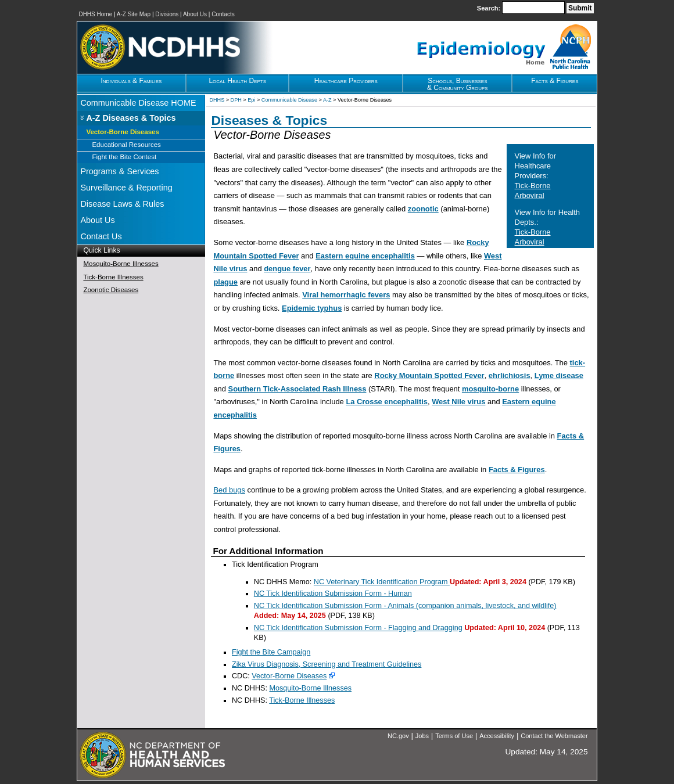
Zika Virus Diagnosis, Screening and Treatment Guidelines (327, 664)
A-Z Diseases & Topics (131, 118)
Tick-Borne (533, 186)
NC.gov (398, 736)
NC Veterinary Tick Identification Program (382, 582)
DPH (236, 100)
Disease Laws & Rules (122, 204)
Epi (251, 100)
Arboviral (530, 195)
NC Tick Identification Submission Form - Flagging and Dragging (358, 628)
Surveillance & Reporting (126, 188)
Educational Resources (126, 145)
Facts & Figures (517, 470)
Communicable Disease (289, 100)
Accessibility (497, 736)
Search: (490, 8)
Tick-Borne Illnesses (113, 277)
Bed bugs (229, 490)
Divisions (167, 14)
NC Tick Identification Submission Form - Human (333, 594)
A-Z (327, 100)
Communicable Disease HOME (138, 103)
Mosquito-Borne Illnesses (121, 264)
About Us (195, 14)
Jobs (422, 736)
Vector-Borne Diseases (122, 132)
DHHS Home (95, 14)
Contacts (223, 14)
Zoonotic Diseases (111, 290)
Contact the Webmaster (554, 736)
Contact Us (101, 236)
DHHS (217, 100)
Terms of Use (454, 736)
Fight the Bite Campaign (271, 652)
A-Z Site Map (134, 14)
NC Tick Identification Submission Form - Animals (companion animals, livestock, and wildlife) (405, 606)
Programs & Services (119, 171)
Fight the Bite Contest (124, 157)
